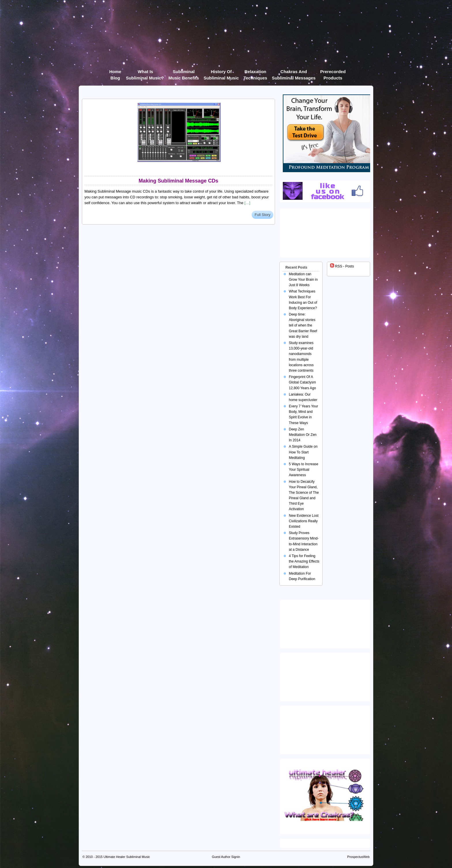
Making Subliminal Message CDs (178, 181)
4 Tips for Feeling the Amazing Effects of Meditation (304, 561)
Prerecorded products (333, 73)
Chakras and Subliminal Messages (294, 73)
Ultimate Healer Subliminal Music (127, 857)
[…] (247, 203)
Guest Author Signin (226, 857)
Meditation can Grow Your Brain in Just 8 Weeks (303, 280)
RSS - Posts (342, 266)
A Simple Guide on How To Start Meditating (303, 452)
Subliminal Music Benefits (184, 73)
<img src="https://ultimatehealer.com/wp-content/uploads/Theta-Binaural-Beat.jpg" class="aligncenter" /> (326, 729)
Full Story (262, 215)
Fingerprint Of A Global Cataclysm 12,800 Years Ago (302, 382)
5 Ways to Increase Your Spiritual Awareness (304, 470)
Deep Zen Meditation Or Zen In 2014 (303, 435)
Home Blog (115, 73)
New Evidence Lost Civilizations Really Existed (304, 521)
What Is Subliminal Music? (145, 73)
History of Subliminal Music (221, 73)
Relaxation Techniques (255, 73)
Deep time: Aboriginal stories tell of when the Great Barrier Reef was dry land (303, 325)
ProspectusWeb (358, 857)
